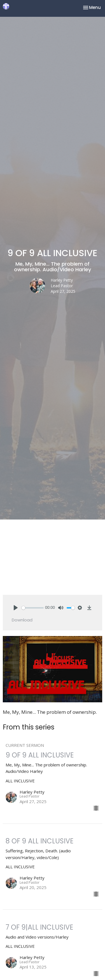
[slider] (33, 608)
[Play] (16, 608)
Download (22, 620)
